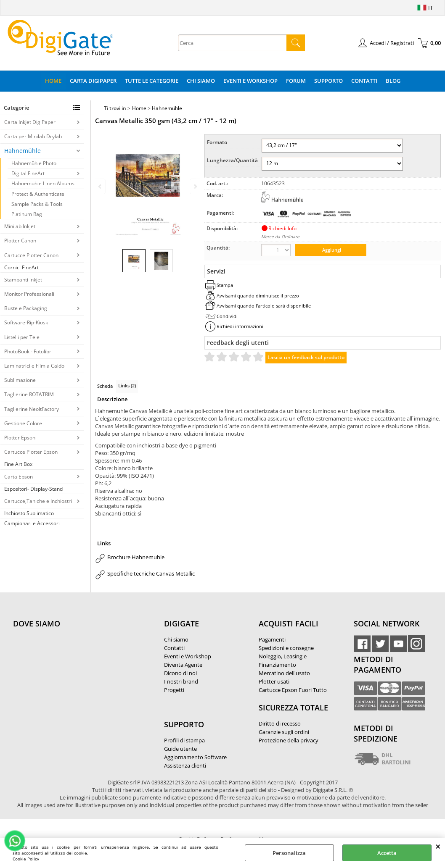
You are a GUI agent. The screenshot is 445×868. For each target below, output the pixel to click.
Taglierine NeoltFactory (32, 409)
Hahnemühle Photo (34, 163)
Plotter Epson (20, 438)
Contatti (364, 81)
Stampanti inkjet (23, 280)
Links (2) (127, 385)
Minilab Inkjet (20, 226)
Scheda (105, 386)
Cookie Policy (26, 859)
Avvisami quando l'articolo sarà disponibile (264, 306)
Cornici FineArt (21, 267)
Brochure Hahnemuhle (136, 557)
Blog (393, 81)
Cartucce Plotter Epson (31, 452)
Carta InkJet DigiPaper (30, 122)
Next (195, 186)
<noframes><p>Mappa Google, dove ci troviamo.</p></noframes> (76, 679)
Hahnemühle (23, 151)
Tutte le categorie (152, 81)
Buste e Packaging (26, 308)
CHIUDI (438, 846)
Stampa (225, 285)
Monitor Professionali (29, 294)
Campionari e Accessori (32, 523)
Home (53, 81)
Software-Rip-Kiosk (26, 322)
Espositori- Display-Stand (33, 489)
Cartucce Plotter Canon (31, 255)
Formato (217, 142)
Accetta (387, 853)
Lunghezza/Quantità (232, 160)
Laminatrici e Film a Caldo (34, 366)
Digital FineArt (28, 173)
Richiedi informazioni (240, 326)
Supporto (328, 81)
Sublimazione (20, 380)
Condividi (227, 316)
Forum (296, 81)
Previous (101, 186)
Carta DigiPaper (93, 81)
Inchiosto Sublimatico (29, 513)
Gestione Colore (23, 423)
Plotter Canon (20, 241)
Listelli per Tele (22, 337)
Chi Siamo (201, 81)
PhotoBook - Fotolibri (28, 351)
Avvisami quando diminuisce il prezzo (258, 296)
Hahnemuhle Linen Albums (43, 183)
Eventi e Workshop (250, 81)
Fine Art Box (18, 464)
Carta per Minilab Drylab (33, 136)
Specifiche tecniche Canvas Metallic (151, 573)
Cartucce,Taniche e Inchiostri (38, 501)
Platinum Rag (27, 214)
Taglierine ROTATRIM (29, 394)
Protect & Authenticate (38, 194)
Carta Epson (19, 477)
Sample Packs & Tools (37, 204)
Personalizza (289, 853)
